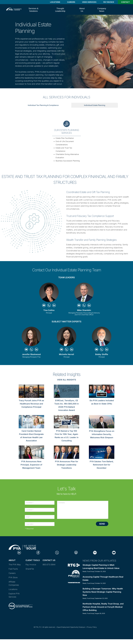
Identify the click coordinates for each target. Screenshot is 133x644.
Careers (71, 2)
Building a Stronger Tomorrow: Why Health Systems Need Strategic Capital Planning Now (103, 592)
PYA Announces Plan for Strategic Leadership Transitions (67, 465)
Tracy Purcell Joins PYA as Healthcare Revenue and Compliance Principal (31, 404)
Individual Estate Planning (95, 105)
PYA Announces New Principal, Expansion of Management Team (31, 465)
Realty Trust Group (88, 571)
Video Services (89, 2)
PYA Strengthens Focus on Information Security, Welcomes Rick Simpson (102, 434)
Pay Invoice (109, 2)
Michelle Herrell (66, 354)
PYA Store (13, 577)
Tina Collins (49, 310)
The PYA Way (15, 565)
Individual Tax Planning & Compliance (43, 105)
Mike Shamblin (84, 310)
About (12, 560)
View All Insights (67, 380)
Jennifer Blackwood (31, 354)
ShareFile (30, 569)
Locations (55, 2)
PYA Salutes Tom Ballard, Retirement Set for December (102, 465)
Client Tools (33, 560)
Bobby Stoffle (102, 354)
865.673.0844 (49, 565)
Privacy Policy (92, 627)
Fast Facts (13, 569)
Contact (125, 2)
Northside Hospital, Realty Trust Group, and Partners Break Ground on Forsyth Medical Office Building (103, 607)
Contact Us (49, 560)
